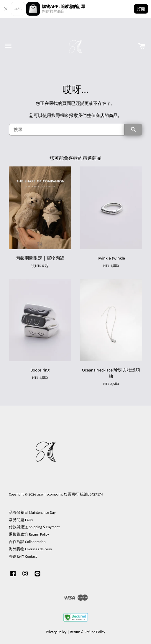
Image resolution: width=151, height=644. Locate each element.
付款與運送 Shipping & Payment (34, 527)
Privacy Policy (56, 632)
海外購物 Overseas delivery (30, 549)
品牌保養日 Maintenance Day (32, 512)
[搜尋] (67, 130)
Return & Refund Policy (87, 632)
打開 (141, 9)
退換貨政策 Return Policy (29, 534)
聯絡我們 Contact (23, 556)
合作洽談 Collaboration (27, 542)
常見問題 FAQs (21, 520)
